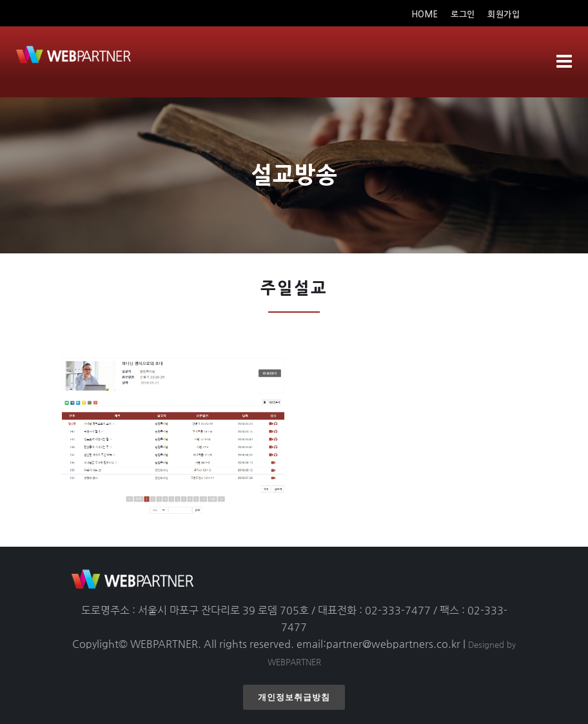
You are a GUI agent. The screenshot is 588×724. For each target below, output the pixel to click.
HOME (426, 15)
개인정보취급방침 (294, 697)
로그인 (463, 15)
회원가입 (504, 15)
